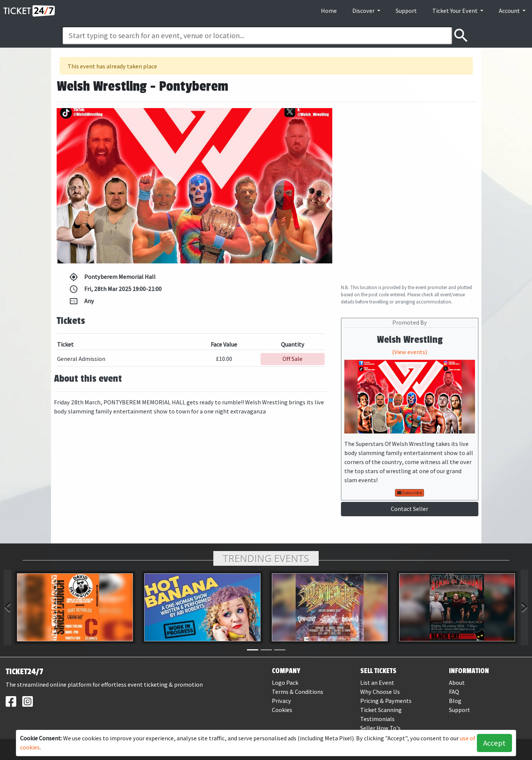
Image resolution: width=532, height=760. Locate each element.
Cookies (282, 710)
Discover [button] (364, 11)
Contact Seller (409, 509)
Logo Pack (285, 683)
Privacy (281, 701)
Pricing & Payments (386, 701)
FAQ (454, 692)
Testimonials (377, 719)
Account (510, 11)
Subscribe (410, 493)
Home (329, 11)
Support (406, 11)
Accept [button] (494, 743)
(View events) (409, 352)
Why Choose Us (380, 692)
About (457, 683)
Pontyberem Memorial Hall (112, 277)
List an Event (377, 683)
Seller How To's (380, 728)
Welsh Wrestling (410, 340)
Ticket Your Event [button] (456, 11)
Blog (455, 701)
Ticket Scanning (381, 710)
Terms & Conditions (298, 692)
